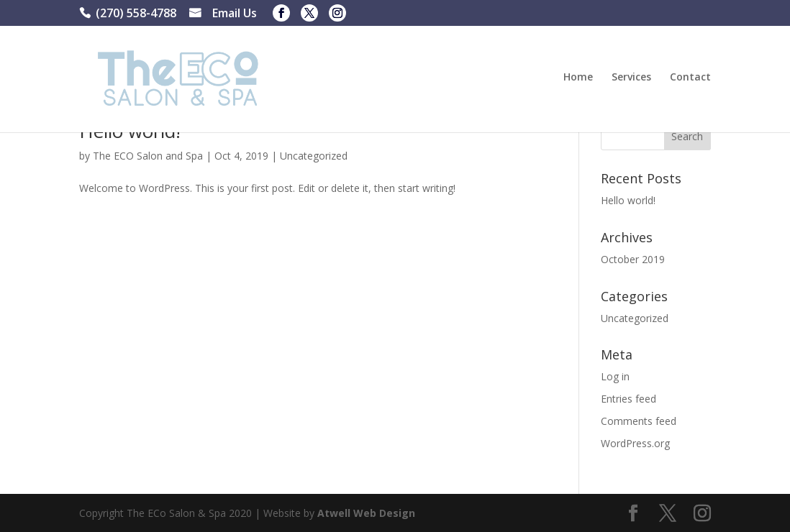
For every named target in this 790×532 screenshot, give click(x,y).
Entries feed (628, 399)
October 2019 (633, 259)
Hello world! (628, 200)
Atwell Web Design (366, 513)
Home (578, 78)
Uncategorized (314, 156)
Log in (615, 376)
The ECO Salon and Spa (148, 156)
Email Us (235, 15)
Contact (690, 78)
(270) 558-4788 (136, 15)
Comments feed (639, 421)
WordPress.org (635, 443)
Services (631, 78)
